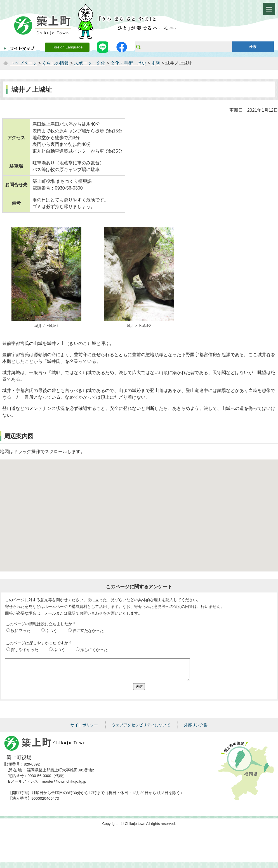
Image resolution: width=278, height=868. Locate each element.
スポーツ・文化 (89, 63)
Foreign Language (67, 47)
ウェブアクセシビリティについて (141, 729)
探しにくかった (94, 650)
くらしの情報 (55, 63)
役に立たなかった (88, 631)
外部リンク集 (196, 729)
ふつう (51, 631)
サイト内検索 (138, 47)
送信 (139, 691)
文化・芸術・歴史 (128, 63)
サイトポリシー (84, 729)
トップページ (23, 63)
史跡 (156, 63)
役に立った (21, 631)
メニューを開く (269, 9)
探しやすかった (25, 650)
